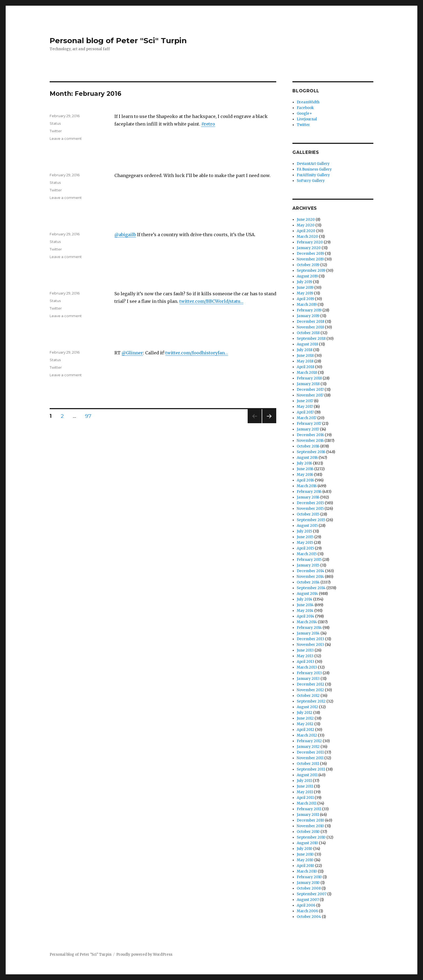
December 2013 (311, 639)
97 (90, 416)
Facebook (305, 108)
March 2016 (307, 486)
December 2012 (311, 684)
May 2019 (305, 293)
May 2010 (305, 860)
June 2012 (305, 718)
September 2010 (311, 837)
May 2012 (305, 724)
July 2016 (304, 463)
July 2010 (305, 849)
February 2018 (309, 378)
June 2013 (305, 650)
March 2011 (307, 803)
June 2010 (305, 854)
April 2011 (305, 798)
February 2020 (310, 242)
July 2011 (304, 781)
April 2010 (306, 866)
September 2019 (311, 271)
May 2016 (305, 475)
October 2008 (309, 888)
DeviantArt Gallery (313, 164)
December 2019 (310, 254)
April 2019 (305, 299)
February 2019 (309, 310)
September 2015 (311, 520)
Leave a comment (66, 138)
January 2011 (308, 815)
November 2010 (310, 826)
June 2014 (305, 605)
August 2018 (307, 344)
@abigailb (125, 235)
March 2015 (307, 554)
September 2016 (311, 452)
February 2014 (309, 628)
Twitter (56, 131)
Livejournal (307, 119)
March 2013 (307, 667)
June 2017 (305, 401)
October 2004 (309, 917)
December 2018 (311, 322)
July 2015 (304, 531)
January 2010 (308, 883)
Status (55, 123)
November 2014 (310, 577)
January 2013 (308, 679)
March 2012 (307, 735)
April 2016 (305, 480)
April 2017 (305, 412)
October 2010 (308, 832)
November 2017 (310, 395)
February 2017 (309, 424)
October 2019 (308, 265)
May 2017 (305, 407)
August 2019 (307, 276)
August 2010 (307, 843)
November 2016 (310, 441)
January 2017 (308, 429)
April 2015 (305, 548)
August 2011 (307, 775)
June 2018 (305, 356)
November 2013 (310, 645)
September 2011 (311, 769)
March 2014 (307, 622)
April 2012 (306, 730)
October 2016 (308, 446)
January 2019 (308, 316)
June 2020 (306, 220)
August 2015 (307, 526)
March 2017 (307, 418)
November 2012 (310, 690)
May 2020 (306, 225)
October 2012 (308, 696)
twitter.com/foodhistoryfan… (197, 353)
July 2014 (305, 599)
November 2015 (310, 509)
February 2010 (309, 877)
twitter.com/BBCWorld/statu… (211, 301)
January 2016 (308, 497)
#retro (208, 124)
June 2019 (305, 288)
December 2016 (310, 435)
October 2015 (308, 514)
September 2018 (311, 339)
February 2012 (309, 741)
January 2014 (308, 633)
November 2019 (310, 259)
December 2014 (311, 571)
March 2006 (307, 911)
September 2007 (312, 894)
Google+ (304, 113)
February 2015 (309, 560)
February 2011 (309, 809)
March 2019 (307, 305)
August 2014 (307, 594)
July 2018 (305, 350)
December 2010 (311, 820)
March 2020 (307, 237)
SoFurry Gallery (311, 181)
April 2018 (306, 367)
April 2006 (306, 905)
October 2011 (308, 764)
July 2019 (304, 282)
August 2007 (308, 900)
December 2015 (310, 503)
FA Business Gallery (314, 169)
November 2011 (310, 758)
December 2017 (310, 390)
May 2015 (305, 543)
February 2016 (309, 492)
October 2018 (308, 333)
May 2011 (305, 792)
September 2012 (311, 701)
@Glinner (132, 353)
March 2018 (307, 373)
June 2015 (305, 537)
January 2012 (308, 747)
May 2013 (305, 656)
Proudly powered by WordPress (144, 954)
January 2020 (309, 248)
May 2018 (305, 361)
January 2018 (308, 384)
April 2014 (306, 616)
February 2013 (309, 673)
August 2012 (307, 707)
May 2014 (305, 611)
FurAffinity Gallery (313, 175)
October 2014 (308, 582)
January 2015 (308, 565)
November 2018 (310, 327)
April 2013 (306, 662)
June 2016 (305, 469)
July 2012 (305, 713)
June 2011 (305, 786)
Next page (269, 423)
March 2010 (307, 871)
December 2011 (310, 752)
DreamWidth (308, 102)
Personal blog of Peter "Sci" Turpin (118, 40)
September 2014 (311, 588)
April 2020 (306, 231)
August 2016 (307, 458)
